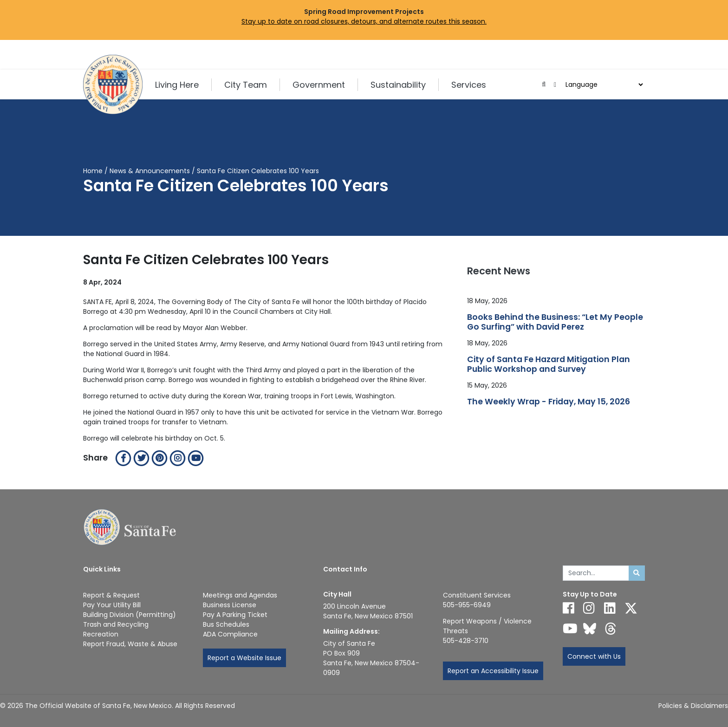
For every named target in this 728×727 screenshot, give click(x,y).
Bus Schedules (226, 624)
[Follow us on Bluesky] (590, 629)
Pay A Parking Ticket (235, 615)
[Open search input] (544, 85)
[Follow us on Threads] (611, 629)
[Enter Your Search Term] (596, 573)
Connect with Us (594, 656)
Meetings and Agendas (240, 595)
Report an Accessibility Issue (493, 671)
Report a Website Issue (244, 658)
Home (93, 171)
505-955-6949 (467, 605)
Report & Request (111, 595)
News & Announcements (150, 171)
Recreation (101, 634)
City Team (246, 85)
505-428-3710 (466, 641)
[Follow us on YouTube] (570, 629)
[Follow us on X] (631, 608)
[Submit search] (637, 573)
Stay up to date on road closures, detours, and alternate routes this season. (364, 21)
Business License (230, 605)
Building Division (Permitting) (130, 615)
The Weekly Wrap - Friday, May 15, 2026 (549, 402)
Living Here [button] (177, 85)
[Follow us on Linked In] (610, 608)
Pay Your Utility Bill (112, 605)
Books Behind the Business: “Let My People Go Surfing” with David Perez (555, 322)
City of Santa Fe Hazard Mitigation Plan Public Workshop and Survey (549, 364)
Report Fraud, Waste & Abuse (130, 644)
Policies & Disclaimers (693, 706)
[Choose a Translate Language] (603, 85)
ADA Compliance (230, 634)
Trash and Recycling (116, 624)
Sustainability (398, 85)
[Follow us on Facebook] (569, 608)
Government (319, 85)
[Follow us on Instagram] (589, 608)
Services (469, 85)
